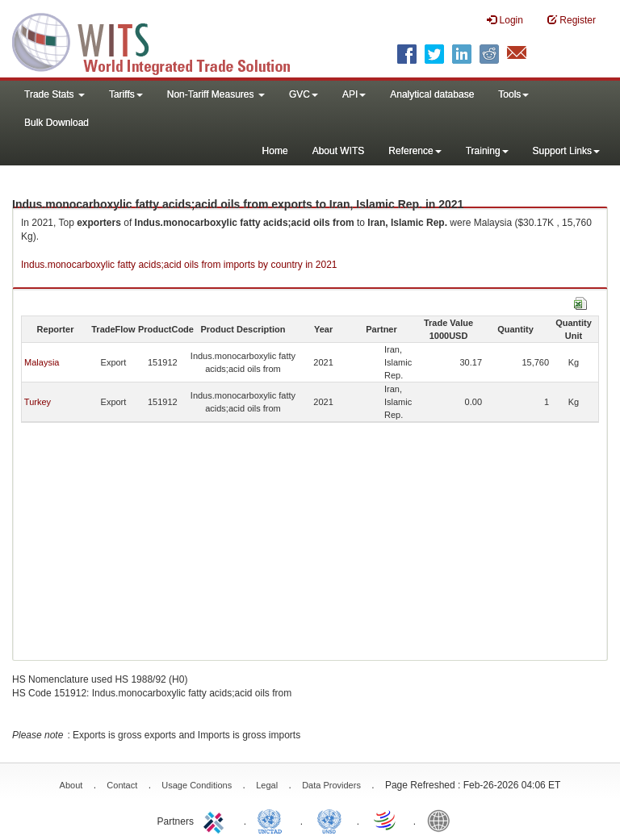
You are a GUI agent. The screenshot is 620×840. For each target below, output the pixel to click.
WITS (161, 40)
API (354, 94)
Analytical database (432, 94)
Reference (415, 151)
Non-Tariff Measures (216, 94)
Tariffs (126, 94)
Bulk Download (57, 123)
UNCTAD (273, 820)
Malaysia (42, 362)
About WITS (339, 151)
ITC (216, 820)
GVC (304, 94)
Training (487, 151)
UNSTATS (329, 820)
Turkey (38, 402)
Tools (513, 94)
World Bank (442, 820)
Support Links (566, 151)
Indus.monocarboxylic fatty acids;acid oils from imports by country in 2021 (179, 265)
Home (275, 151)
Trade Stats (54, 94)
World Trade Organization (386, 820)
